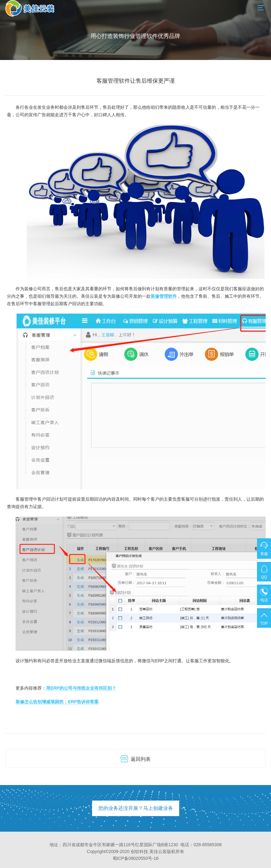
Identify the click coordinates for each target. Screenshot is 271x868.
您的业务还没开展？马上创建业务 (136, 808)
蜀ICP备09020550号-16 (136, 858)
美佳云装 (158, 852)
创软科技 (139, 852)
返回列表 (135, 759)
